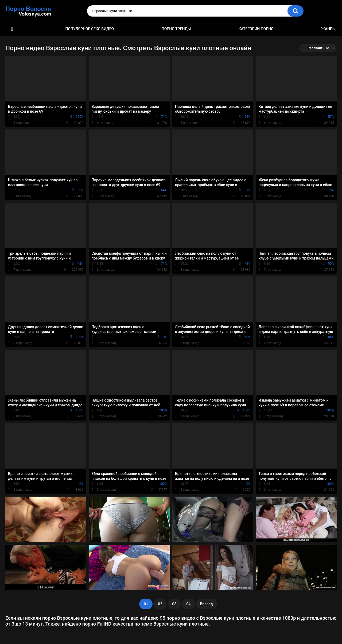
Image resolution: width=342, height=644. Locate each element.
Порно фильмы (12, 29)
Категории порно (256, 29)
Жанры (328, 29)
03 (174, 604)
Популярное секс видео (90, 29)
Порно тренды (176, 29)
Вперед (206, 604)
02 (160, 604)
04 (188, 604)
